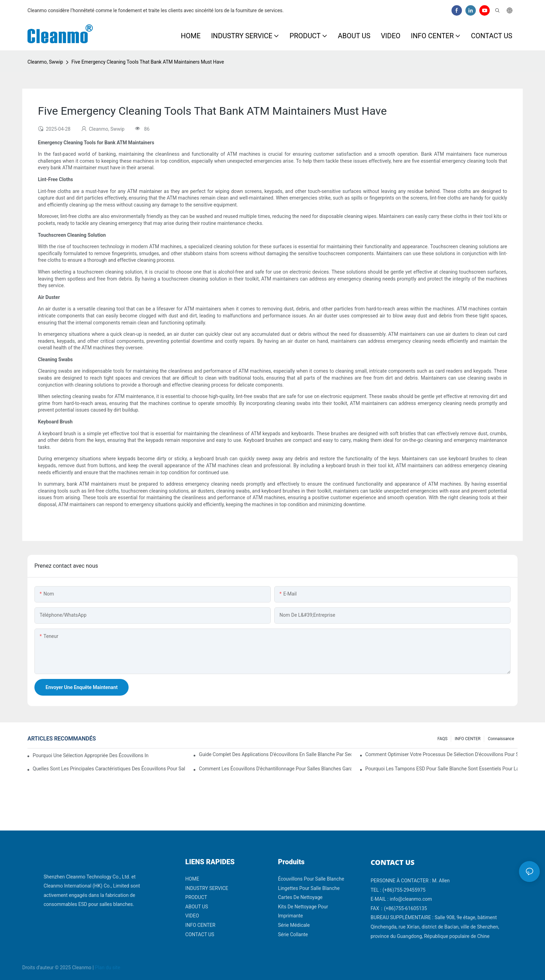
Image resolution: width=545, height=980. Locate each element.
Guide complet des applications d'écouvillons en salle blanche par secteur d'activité (275, 754)
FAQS (443, 739)
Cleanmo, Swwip (45, 62)
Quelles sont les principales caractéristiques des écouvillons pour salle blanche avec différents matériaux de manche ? (109, 769)
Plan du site (108, 967)
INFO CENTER (467, 739)
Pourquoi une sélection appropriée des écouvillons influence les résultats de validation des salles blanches (91, 755)
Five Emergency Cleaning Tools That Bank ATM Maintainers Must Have (148, 62)
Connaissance (501, 739)
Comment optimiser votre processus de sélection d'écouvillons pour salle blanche (441, 754)
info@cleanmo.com (411, 899)
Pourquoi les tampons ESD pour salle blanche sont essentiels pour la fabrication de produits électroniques (441, 769)
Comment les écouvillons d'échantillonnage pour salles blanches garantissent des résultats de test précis (275, 769)
